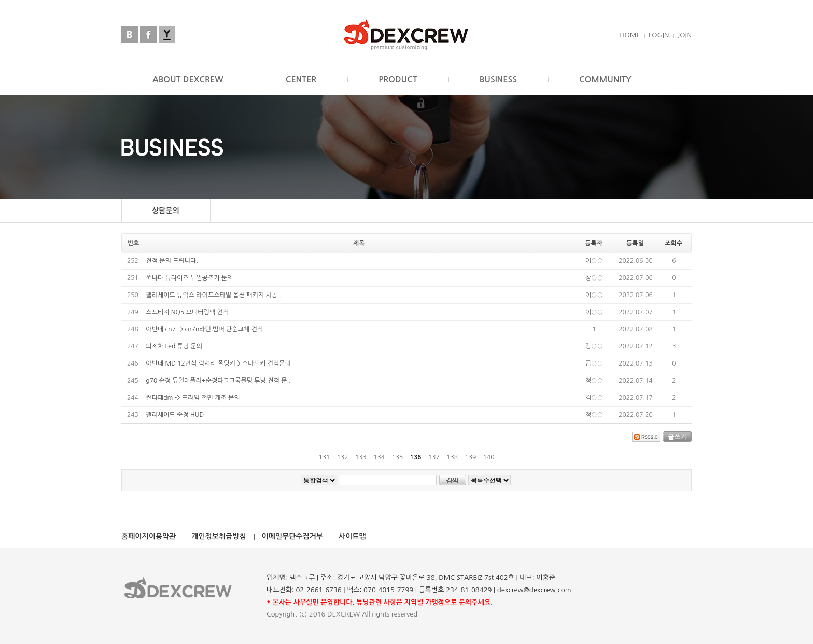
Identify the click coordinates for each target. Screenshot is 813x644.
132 (342, 457)
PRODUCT (398, 80)
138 (452, 457)
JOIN (684, 35)
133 (361, 457)
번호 (134, 243)
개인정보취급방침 (219, 536)
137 (434, 457)
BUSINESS (498, 80)
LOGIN (659, 35)
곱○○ (594, 363)
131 (324, 457)
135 (397, 457)
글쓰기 (677, 436)
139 (471, 457)
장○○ (594, 278)
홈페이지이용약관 (149, 536)
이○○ (594, 261)
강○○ (594, 346)
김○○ (594, 398)
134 (379, 457)
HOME (630, 35)
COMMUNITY (605, 80)
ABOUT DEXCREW (188, 80)
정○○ (594, 381)
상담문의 (166, 211)
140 (489, 457)
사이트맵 (352, 536)
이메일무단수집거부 (292, 536)
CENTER (301, 80)
